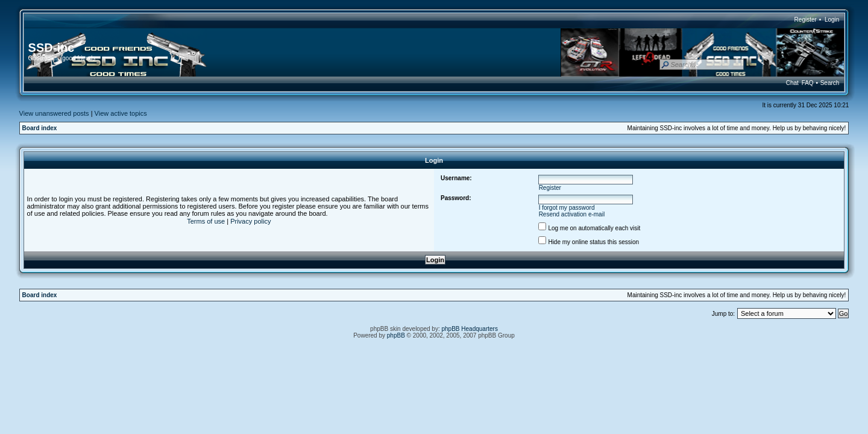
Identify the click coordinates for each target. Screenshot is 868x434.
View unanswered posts (54, 113)
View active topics (121, 113)
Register (806, 20)
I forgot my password (567, 208)
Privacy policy (250, 221)
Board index (40, 128)
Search (830, 83)
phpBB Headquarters (470, 329)
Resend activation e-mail (572, 214)
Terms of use (206, 221)
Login (832, 20)
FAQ (808, 83)
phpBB (396, 335)
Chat (792, 83)
